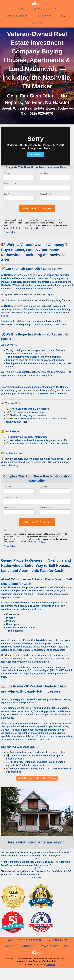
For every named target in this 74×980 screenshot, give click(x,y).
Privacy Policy (9, 232)
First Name (8, 173)
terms (43, 228)
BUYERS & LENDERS (17, 16)
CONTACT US (28, 946)
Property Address (11, 184)
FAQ (63, 16)
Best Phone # (9, 194)
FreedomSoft (50, 965)
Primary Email (45, 194)
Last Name (44, 173)
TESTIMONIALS (45, 16)
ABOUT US (37, 23)
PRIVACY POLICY (49, 946)
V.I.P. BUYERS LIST (58, 940)
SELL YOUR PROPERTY (44, 9)
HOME (21, 9)
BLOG (67, 946)
